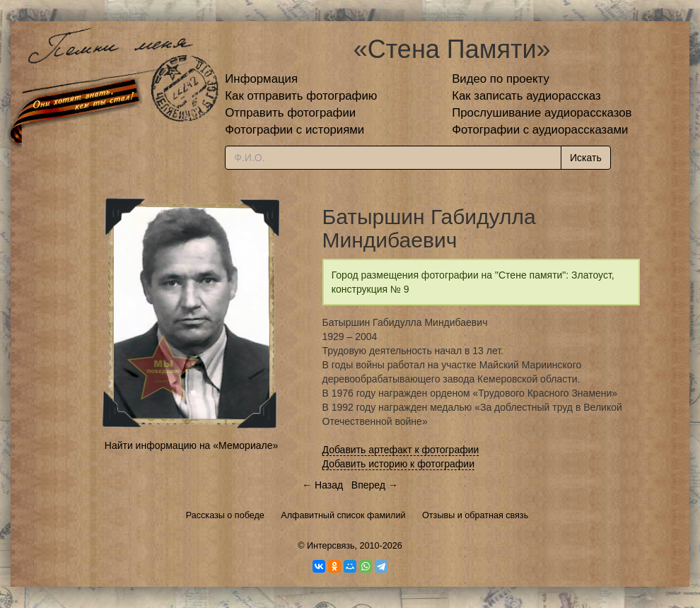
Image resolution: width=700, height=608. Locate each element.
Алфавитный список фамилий (343, 515)
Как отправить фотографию (301, 96)
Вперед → (375, 485)
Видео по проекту (501, 79)
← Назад (322, 485)
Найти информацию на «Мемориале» (191, 445)
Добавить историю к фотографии (399, 464)
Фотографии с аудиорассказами (540, 130)
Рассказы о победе (225, 515)
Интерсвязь (331, 546)
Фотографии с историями (294, 130)
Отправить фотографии (290, 113)
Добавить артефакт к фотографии (401, 450)
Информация (261, 79)
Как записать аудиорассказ (526, 96)
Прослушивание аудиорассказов (542, 113)
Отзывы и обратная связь (475, 515)
